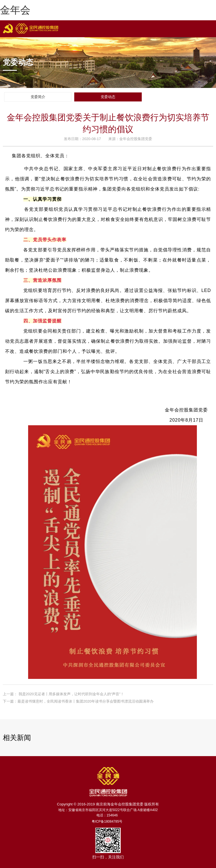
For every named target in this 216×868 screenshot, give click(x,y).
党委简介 (38, 97)
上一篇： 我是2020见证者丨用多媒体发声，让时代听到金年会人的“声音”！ (63, 694)
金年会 (15, 10)
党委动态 (108, 97)
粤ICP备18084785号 (107, 821)
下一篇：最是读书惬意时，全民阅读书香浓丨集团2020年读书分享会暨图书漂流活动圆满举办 (78, 701)
